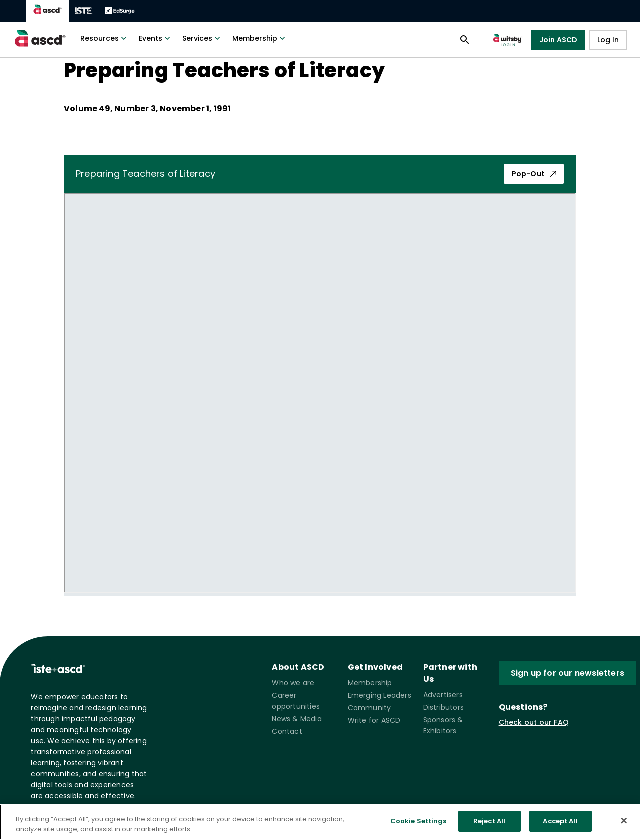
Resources (105, 38)
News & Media (297, 719)
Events (156, 38)
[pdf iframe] (320, 393)
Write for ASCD (374, 720)
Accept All (560, 821)
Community (370, 708)
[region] (320, 822)
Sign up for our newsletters (568, 673)
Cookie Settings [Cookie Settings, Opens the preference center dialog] (419, 821)
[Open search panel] (465, 40)
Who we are (293, 683)
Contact (287, 731)
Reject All (489, 821)
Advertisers (443, 695)
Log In (608, 40)
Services (202, 38)
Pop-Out (534, 174)
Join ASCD (559, 40)
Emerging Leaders (380, 695)
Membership (260, 38)
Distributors (444, 707)
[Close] (624, 820)
